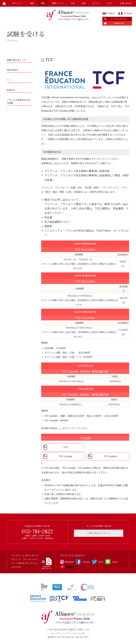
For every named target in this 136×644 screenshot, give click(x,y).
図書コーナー (58, 3)
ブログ (109, 3)
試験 (43, 3)
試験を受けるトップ (16, 60)
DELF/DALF (13, 70)
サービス (96, 3)
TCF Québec (111, 456)
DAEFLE (11, 90)
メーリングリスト (119, 19)
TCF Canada (65, 456)
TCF (9, 80)
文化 (73, 3)
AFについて (17, 3)
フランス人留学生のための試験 (19, 101)
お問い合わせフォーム (99, 533)
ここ (60, 428)
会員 (84, 3)
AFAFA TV (119, 23)
